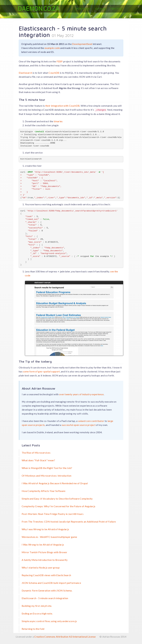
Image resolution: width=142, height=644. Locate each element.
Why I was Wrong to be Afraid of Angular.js (45, 529)
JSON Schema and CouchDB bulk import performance (51, 583)
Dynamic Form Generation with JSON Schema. (47, 590)
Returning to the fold (33, 629)
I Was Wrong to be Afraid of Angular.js (43, 545)
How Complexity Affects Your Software (44, 491)
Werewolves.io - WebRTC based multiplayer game (49, 537)
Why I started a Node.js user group (41, 567)
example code (52, 48)
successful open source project (79, 425)
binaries (58, 121)
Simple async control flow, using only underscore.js (49, 621)
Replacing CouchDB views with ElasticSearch (46, 575)
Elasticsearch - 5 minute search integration (45, 598)
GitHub (101, 9)
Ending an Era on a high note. (37, 613)
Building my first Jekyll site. (37, 606)
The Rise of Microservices (36, 453)
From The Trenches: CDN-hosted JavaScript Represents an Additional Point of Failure (69, 522)
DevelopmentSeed (82, 44)
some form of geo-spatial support (41, 371)
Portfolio (84, 9)
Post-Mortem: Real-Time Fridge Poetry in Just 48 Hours (53, 514)
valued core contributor (91, 421)
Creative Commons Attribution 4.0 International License (65, 637)
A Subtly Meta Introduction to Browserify (45, 560)
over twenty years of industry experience (81, 394)
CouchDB (54, 73)
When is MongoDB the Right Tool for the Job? (47, 468)
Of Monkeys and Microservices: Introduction (46, 476)
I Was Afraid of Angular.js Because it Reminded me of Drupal (55, 483)
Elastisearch (25, 73)
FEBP (60, 61)
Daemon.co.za (39, 9)
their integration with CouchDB (63, 106)
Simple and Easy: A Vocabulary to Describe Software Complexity (57, 499)
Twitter (116, 9)
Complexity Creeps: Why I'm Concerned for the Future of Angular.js (59, 506)
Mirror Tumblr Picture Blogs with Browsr (44, 552)
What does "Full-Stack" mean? (38, 460)
